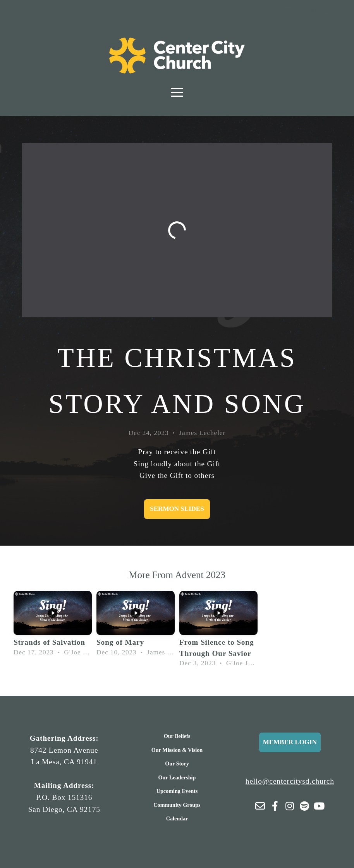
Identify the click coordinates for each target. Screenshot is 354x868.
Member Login (290, 742)
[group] (53, 625)
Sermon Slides (177, 509)
